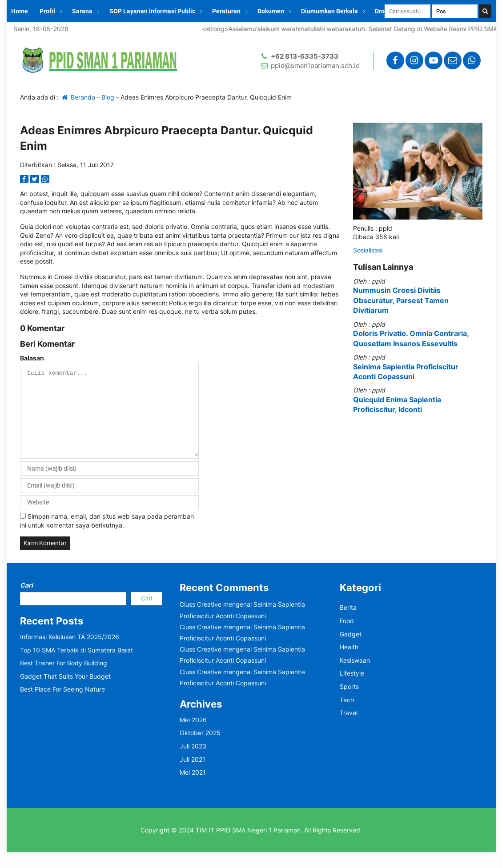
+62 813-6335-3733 (305, 56)
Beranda (78, 97)
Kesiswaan (355, 676)
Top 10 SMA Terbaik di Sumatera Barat (76, 666)
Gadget (351, 650)
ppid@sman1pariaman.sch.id (315, 66)
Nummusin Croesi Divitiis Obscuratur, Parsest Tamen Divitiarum (401, 300)
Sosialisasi (368, 250)
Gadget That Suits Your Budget (65, 692)
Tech (347, 716)
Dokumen (271, 11)
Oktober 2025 (200, 749)
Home (20, 11)
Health (349, 663)
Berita (348, 623)
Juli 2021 (193, 775)
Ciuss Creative (201, 620)
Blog (108, 97)
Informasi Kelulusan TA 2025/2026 (70, 653)
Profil (47, 11)
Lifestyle (352, 689)
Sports (349, 702)
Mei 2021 (193, 788)
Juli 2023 (193, 762)
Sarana (82, 11)
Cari (26, 601)
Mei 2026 (193, 736)
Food (347, 637)
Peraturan (226, 11)
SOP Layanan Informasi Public (152, 11)
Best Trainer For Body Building (64, 679)
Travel (349, 729)
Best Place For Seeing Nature (62, 705)
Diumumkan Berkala (329, 11)
